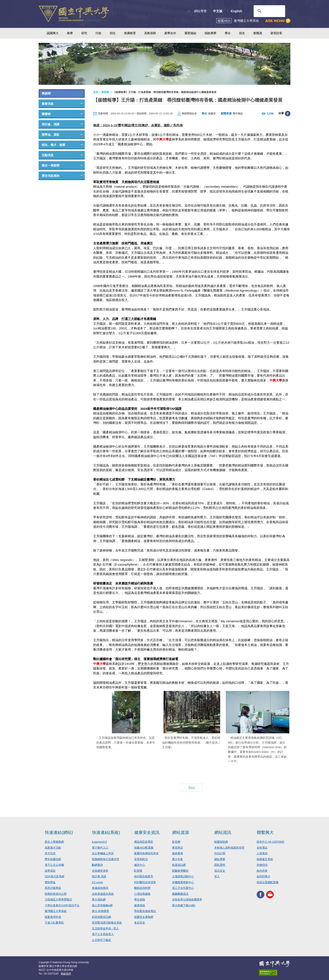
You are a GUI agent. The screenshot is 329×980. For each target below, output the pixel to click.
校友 (242, 33)
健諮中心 (140, 865)
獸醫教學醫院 (180, 871)
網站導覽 (200, 11)
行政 (98, 33)
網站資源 (181, 832)
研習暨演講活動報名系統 (107, 923)
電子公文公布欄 (54, 865)
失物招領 (262, 865)
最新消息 (48, 104)
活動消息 (48, 155)
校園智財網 (221, 842)
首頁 (96, 92)
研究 (84, 33)
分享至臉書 (288, 114)
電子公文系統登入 (103, 934)
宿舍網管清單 (100, 871)
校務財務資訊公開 (56, 894)
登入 (217, 876)
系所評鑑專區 (53, 888)
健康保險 (140, 905)
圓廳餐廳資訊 (180, 894)
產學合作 (170, 33)
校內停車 (262, 871)
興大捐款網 (99, 899)
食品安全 (140, 923)
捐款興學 (210, 33)
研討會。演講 (51, 124)
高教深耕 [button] (150, 33)
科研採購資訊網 (101, 917)
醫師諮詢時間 (142, 888)
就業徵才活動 (53, 848)
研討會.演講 (99, 876)
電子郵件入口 (100, 848)
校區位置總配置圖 (268, 882)
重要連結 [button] (190, 33)
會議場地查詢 (100, 888)
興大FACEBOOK (260, 894)
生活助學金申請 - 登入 (105, 928)
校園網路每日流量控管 (106, 859)
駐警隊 (138, 871)
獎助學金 (50, 882)
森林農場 (178, 853)
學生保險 (140, 899)
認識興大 (53, 33)
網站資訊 (223, 832)
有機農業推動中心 (183, 882)
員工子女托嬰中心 (183, 888)
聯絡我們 (66, 974)
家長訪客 (276, 33)
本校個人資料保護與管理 (229, 848)
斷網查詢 (97, 865)
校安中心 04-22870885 (270, 842)
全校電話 (262, 848)
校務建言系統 (265, 859)
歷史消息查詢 (51, 176)
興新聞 (46, 93)
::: (189, 11)
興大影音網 (270, 894)
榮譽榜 (46, 114)
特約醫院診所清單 (145, 882)
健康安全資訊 (147, 832)
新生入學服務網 (54, 842)
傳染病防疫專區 (144, 842)
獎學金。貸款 (51, 135)
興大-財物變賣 (101, 911)
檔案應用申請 (53, 917)
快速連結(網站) (59, 832)
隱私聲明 (220, 865)
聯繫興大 (265, 832)
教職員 (258, 33)
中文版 (218, 11)
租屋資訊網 (179, 865)
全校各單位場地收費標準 (187, 899)
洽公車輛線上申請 (103, 853)
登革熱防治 (141, 859)
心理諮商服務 (142, 894)
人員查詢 (262, 853)
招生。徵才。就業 (54, 145)
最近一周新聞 (51, 165)
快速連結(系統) (106, 832)
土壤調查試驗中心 (183, 876)
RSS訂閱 (220, 853)
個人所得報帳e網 (102, 905)
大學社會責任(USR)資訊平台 (62, 905)
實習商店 (178, 848)
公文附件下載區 (101, 940)
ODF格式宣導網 (54, 876)
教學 (70, 33)
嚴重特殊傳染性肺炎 (146, 853)
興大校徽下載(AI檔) (184, 905)
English (236, 11)
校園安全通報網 (144, 917)
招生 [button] (113, 33)
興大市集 (178, 859)
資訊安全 (220, 871)
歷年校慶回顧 (53, 859)
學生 (228, 33)
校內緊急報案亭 (144, 876)
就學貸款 (50, 871)
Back (192, 787)
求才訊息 (50, 853)
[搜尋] (269, 11)
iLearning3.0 (99, 842)
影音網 (176, 842)
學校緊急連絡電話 (145, 911)
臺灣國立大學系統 (56, 911)
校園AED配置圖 (144, 848)
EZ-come (97, 882)
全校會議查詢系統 (103, 894)
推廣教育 (130, 33)
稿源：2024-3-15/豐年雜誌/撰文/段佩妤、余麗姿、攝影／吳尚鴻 (138, 125)
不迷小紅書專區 (54, 923)
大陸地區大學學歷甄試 (58, 899)
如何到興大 (263, 876)
